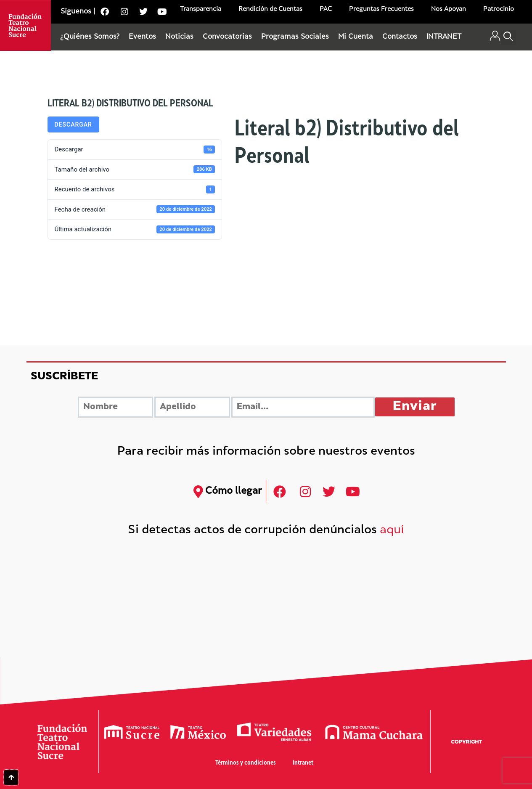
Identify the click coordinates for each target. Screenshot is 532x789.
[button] (509, 37)
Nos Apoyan (449, 9)
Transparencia (201, 9)
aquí (392, 531)
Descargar (73, 124)
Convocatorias (227, 37)
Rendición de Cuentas (270, 9)
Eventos (142, 37)
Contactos (400, 37)
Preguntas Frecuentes (381, 9)
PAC (326, 9)
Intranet (303, 763)
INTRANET (444, 37)
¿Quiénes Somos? (90, 37)
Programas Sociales (295, 37)
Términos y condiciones (246, 763)
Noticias (179, 37)
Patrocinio (499, 9)
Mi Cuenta (356, 37)
